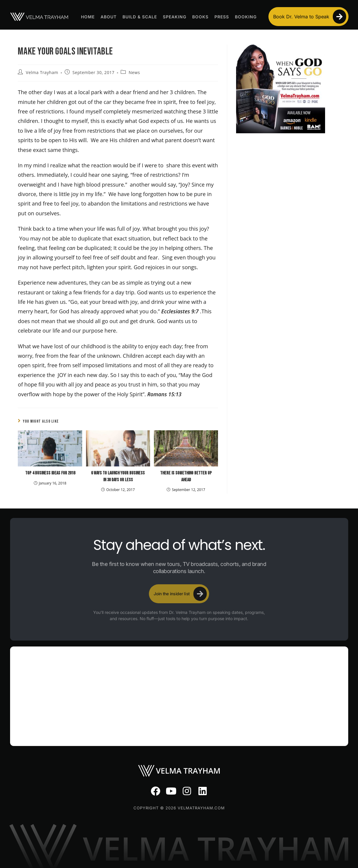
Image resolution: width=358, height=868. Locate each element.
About (109, 17)
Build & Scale (140, 17)
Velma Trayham (42, 72)
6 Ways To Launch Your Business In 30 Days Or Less (118, 476)
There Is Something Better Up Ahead (186, 476)
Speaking (175, 17)
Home (88, 17)
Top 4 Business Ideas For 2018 (50, 473)
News (134, 72)
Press (222, 17)
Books (200, 17)
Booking (246, 17)
